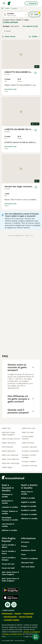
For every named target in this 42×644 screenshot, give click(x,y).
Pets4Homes (7, 614)
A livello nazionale (10, 22)
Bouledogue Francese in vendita (10, 519)
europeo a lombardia (30, 451)
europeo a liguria (29, 461)
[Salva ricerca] (36, 637)
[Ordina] (34, 36)
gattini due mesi (29, 428)
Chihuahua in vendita (7, 496)
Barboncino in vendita (7, 502)
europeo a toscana (29, 466)
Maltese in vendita (9, 530)
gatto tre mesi (28, 432)
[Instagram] (14, 605)
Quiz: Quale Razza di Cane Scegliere (10, 573)
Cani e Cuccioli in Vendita (8, 488)
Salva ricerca (9, 36)
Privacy (24, 546)
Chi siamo (25, 542)
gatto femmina (28, 443)
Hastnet (18, 614)
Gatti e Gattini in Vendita (29, 486)
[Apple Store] (11, 597)
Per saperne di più (30, 26)
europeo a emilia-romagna (29, 456)
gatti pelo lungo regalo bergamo (8, 434)
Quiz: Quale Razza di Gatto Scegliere (10, 580)
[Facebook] (8, 605)
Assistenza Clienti (28, 550)
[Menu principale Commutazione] (4, 3)
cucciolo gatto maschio (28, 438)
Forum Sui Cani (8, 564)
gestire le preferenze (14, 636)
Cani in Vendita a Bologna (9, 559)
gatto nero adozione (10, 455)
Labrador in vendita (10, 507)
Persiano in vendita (29, 514)
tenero (8, 31)
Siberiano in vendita (29, 519)
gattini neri (6, 428)
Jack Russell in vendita (8, 525)
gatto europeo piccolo (11, 439)
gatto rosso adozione (10, 459)
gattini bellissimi (9, 451)
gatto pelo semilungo (11, 463)
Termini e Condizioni (29, 559)
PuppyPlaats (28, 614)
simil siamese (7, 447)
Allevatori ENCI (27, 563)
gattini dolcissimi (9, 443)
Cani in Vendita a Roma (9, 552)
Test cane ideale (28, 567)
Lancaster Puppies (12, 620)
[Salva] (36, 73)
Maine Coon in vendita (27, 493)
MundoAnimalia (10, 617)
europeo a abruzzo (29, 447)
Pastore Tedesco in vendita (10, 512)
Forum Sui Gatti (8, 568)
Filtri (36, 14)
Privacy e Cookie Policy (12, 634)
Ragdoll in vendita (28, 502)
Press (23, 554)
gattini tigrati (7, 467)
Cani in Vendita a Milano (9, 546)
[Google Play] (11, 590)
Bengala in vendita (29, 506)
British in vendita (28, 498)
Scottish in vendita (29, 510)
